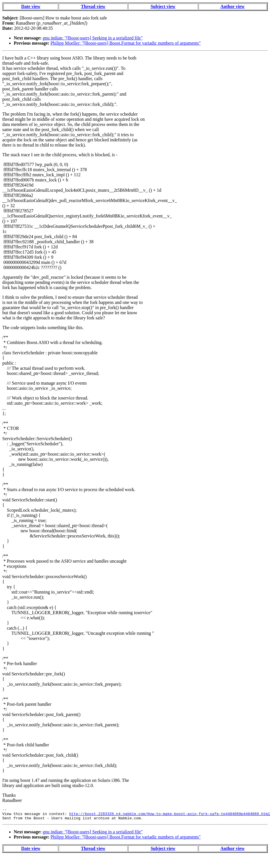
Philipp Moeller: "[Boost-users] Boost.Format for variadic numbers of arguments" (126, 43)
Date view (31, 6)
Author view (233, 6)
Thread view (93, 6)
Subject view (163, 6)
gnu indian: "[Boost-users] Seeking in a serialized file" (93, 38)
